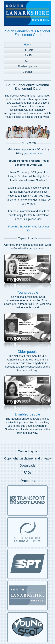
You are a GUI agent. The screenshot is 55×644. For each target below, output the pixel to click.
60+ (27, 61)
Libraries (27, 72)
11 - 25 (27, 55)
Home (27, 45)
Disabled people (27, 66)
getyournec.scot (33, 153)
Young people (28, 292)
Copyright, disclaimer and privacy (27, 458)
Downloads (27, 465)
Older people (27, 352)
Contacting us (27, 451)
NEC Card (27, 50)
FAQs (28, 473)
